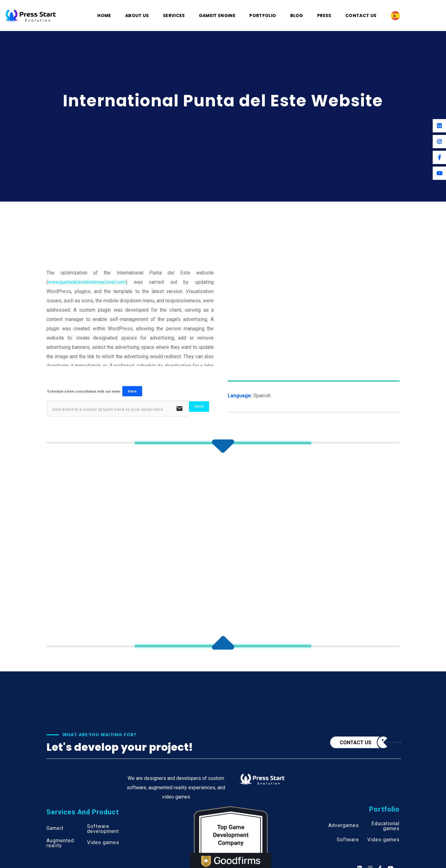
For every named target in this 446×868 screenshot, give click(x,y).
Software (348, 840)
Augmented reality (60, 843)
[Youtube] (439, 173)
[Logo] (30, 15)
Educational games (385, 826)
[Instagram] (439, 142)
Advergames (344, 826)
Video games (103, 843)
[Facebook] (439, 157)
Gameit (55, 828)
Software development (103, 829)
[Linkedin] (439, 126)
